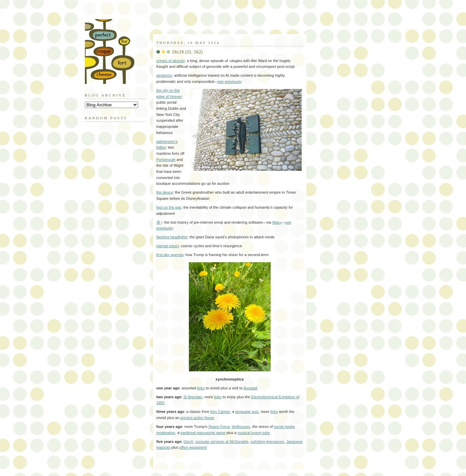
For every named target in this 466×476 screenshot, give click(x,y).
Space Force (219, 427)
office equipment (193, 447)
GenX (188, 442)
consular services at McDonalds (222, 442)
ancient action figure (197, 418)
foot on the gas (169, 207)
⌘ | (159, 222)
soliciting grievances (267, 442)
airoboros (164, 75)
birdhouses (241, 427)
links (201, 388)
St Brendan (193, 397)
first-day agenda (170, 255)
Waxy (277, 222)
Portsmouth (166, 160)
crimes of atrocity (171, 61)
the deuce (165, 192)
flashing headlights (172, 237)
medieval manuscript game (203, 433)
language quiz (247, 412)
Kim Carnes (220, 412)
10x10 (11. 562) (187, 52)
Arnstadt (250, 388)
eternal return (168, 246)
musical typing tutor (254, 433)
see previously (230, 81)
